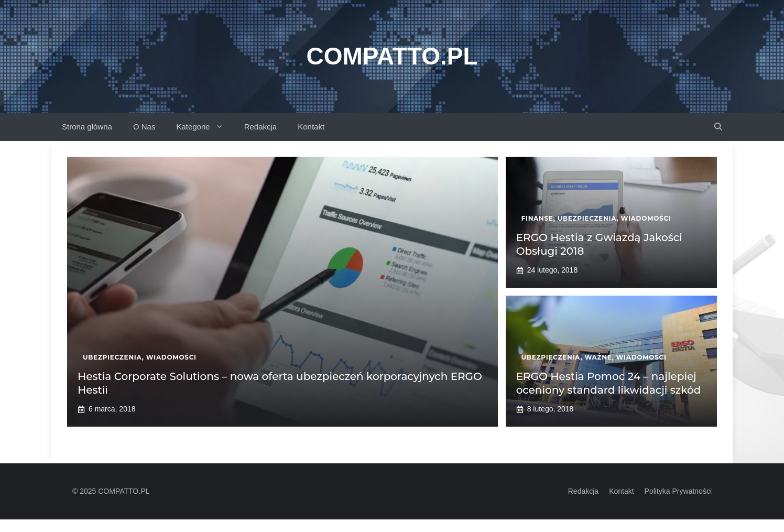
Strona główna (87, 127)
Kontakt (311, 127)
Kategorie (205, 127)
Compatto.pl (392, 56)
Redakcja (261, 127)
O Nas (144, 127)
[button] (718, 127)
